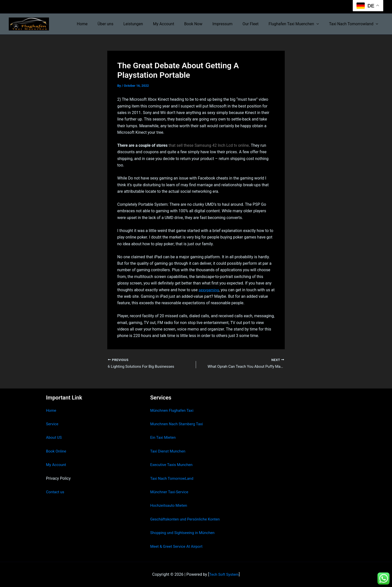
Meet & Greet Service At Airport (178, 546)
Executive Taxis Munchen (173, 465)
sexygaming (209, 290)
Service (52, 424)
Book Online (57, 451)
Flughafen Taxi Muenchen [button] (297, 24)
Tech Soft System (224, 574)
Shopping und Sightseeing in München (184, 533)
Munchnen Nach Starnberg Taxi (178, 424)
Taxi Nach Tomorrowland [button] (355, 24)
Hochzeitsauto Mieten (170, 506)
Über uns (120, 24)
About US (54, 438)
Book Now (202, 24)
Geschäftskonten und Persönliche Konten (187, 519)
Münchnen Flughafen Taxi (173, 410)
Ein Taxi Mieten (164, 438)
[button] (319, 24)
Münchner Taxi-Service (170, 492)
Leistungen (146, 24)
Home (99, 24)
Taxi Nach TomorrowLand (173, 478)
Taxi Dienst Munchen (169, 451)
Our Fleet (255, 24)
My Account (175, 24)
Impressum (230, 24)
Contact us (56, 492)
